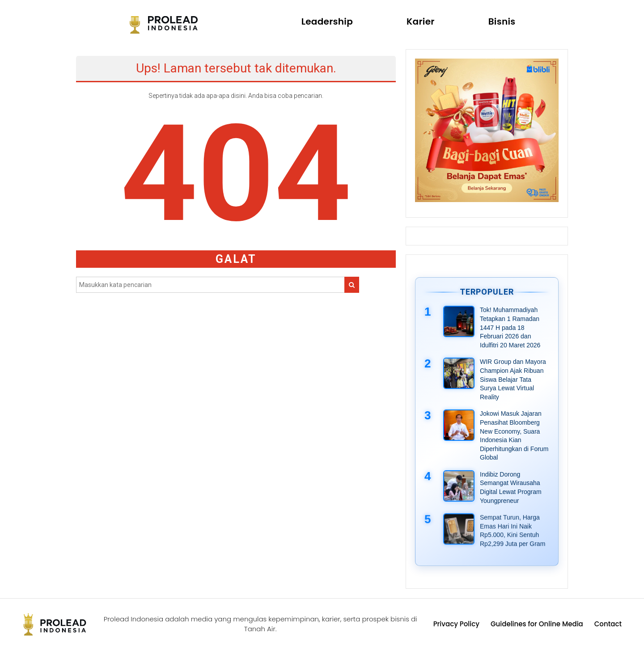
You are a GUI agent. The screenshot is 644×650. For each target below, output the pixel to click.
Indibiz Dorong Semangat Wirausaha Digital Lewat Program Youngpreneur (511, 487)
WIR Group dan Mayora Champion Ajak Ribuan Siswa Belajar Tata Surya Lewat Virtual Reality (513, 379)
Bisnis (502, 21)
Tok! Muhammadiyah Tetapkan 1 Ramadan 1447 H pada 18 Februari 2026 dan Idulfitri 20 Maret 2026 (510, 327)
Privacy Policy (456, 624)
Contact (608, 624)
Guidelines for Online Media (537, 624)
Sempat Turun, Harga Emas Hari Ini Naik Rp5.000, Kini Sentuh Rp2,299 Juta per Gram (513, 531)
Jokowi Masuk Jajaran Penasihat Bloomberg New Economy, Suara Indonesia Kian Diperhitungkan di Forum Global (514, 435)
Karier (421, 21)
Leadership (327, 21)
